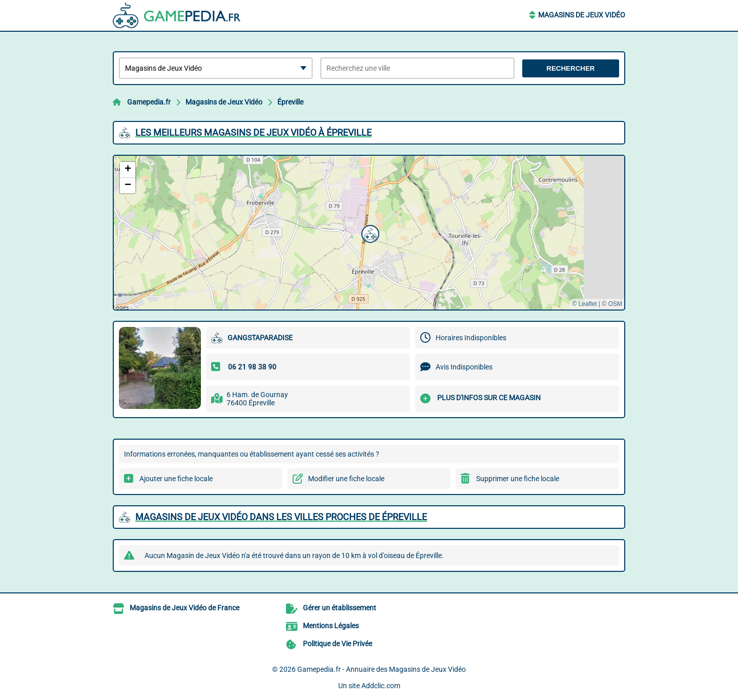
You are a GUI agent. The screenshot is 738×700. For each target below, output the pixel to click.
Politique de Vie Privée (337, 644)
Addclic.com (381, 686)
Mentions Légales (331, 626)
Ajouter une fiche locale (176, 479)
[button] (369, 233)
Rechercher (570, 68)
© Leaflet (584, 304)
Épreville (290, 102)
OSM (615, 304)
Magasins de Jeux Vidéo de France (184, 608)
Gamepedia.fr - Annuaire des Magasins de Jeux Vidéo (382, 669)
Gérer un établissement (340, 608)
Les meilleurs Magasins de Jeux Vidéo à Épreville (253, 132)
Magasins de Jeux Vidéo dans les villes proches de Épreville (281, 517)
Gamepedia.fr (149, 102)
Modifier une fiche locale (346, 479)
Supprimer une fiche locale (518, 479)
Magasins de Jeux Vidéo (582, 15)
